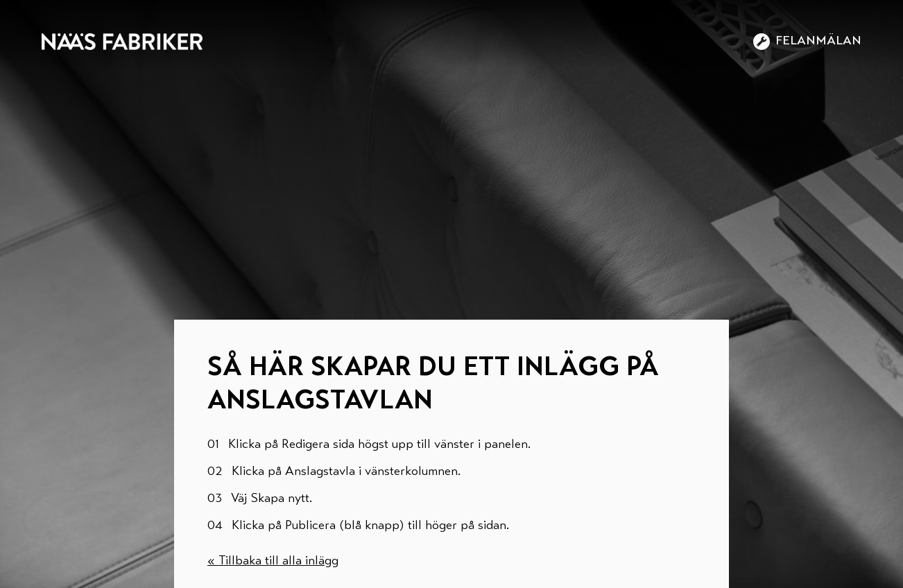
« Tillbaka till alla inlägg (273, 562)
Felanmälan (807, 42)
